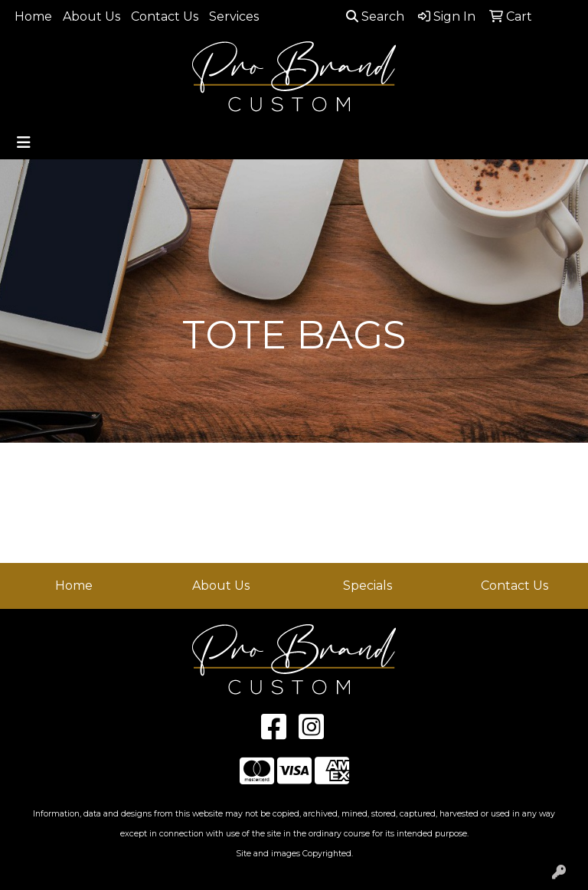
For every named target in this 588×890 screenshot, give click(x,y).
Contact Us (165, 16)
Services (234, 16)
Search (375, 16)
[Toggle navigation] (24, 142)
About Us (91, 16)
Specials (367, 586)
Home (33, 16)
